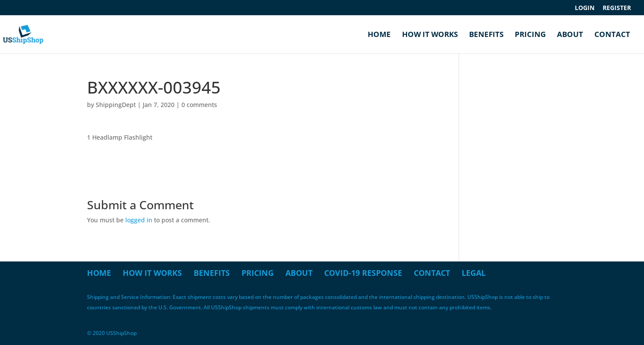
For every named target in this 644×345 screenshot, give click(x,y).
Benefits (486, 35)
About (570, 35)
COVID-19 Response (363, 273)
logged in (139, 220)
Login (585, 8)
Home (379, 35)
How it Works (430, 35)
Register (617, 8)
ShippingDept (116, 105)
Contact (612, 35)
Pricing (530, 35)
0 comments (199, 105)
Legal (474, 273)
